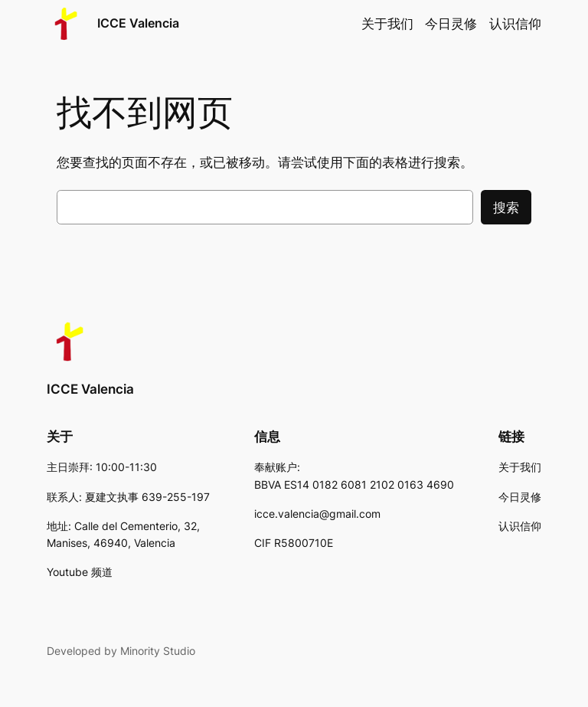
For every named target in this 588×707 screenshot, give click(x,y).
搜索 (506, 208)
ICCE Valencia (138, 23)
